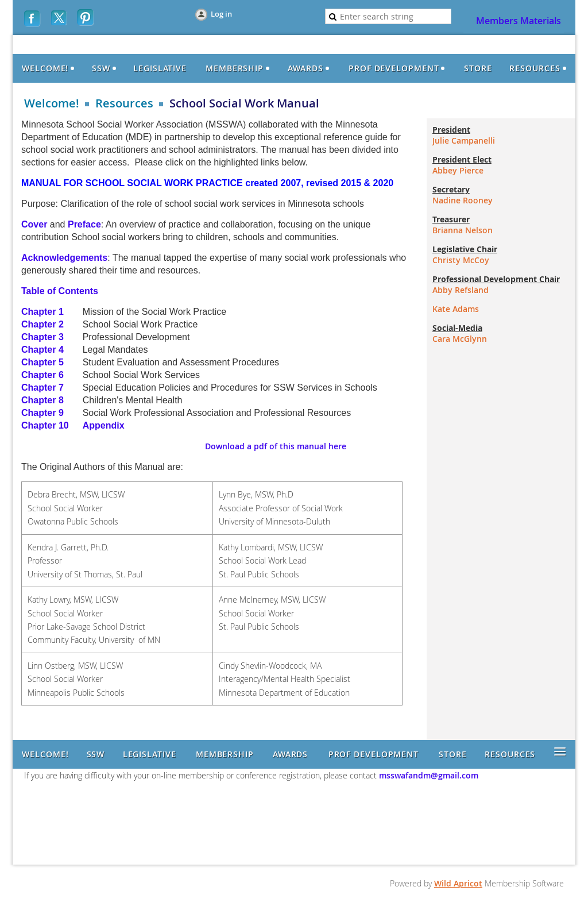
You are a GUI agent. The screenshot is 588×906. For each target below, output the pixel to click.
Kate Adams (456, 309)
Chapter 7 (42, 388)
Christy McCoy (461, 260)
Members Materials (519, 21)
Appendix (104, 425)
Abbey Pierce (458, 170)
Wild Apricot (458, 883)
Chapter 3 (42, 337)
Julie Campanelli (464, 140)
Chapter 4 (42, 350)
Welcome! (52, 103)
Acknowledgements (64, 258)
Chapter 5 (42, 362)
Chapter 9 (42, 413)
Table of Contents (60, 291)
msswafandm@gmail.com (428, 775)
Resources (124, 103)
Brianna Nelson (463, 230)
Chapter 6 (42, 375)
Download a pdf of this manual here (276, 446)
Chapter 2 (44, 324)
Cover (34, 224)
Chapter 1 (44, 312)
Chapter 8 (42, 400)
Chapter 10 (45, 425)
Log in (221, 14)
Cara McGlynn (460, 339)
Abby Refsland (461, 290)
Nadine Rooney (463, 200)
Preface (84, 224)
